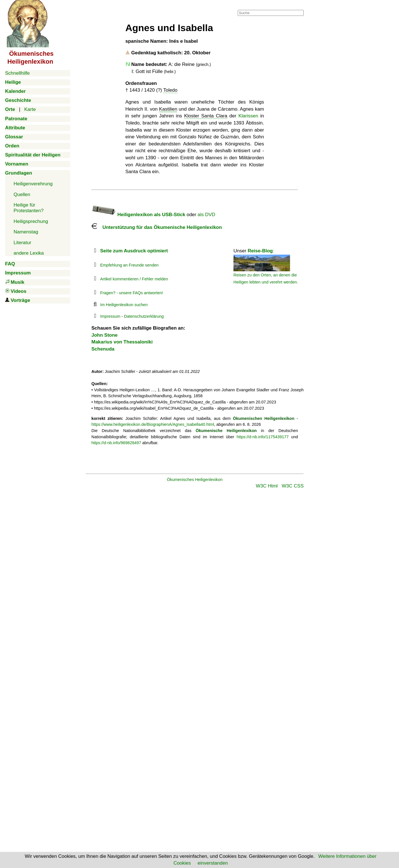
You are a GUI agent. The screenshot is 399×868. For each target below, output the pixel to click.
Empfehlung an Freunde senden (129, 265)
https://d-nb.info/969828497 (116, 443)
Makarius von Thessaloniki (122, 342)
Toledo (170, 90)
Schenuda (103, 349)
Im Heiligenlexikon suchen (124, 305)
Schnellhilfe (17, 73)
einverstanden (213, 863)
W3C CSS (293, 486)
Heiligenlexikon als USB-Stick (138, 215)
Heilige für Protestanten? (29, 208)
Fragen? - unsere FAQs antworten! (132, 293)
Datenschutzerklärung (144, 316)
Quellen (22, 195)
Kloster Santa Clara (206, 116)
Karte (30, 109)
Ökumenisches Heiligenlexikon (195, 480)
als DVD (206, 215)
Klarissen (248, 116)
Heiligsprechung (31, 221)
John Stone (105, 335)
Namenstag (26, 232)
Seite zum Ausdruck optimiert (134, 251)
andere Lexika (29, 253)
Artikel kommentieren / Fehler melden (134, 279)
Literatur (22, 243)
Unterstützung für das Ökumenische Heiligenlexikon (157, 227)
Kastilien (168, 109)
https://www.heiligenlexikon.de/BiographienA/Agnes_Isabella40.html (153, 424)
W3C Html (267, 486)
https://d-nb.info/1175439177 (263, 437)
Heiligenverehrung (33, 184)
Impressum (110, 316)
